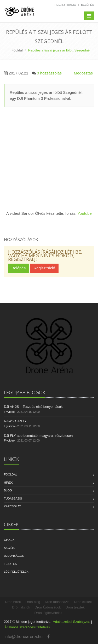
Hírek (8, 483)
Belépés (88, 5)
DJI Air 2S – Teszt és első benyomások (33, 407)
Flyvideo (9, 412)
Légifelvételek (16, 572)
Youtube (85, 213)
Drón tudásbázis (57, 602)
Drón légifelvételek (48, 613)
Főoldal (17, 50)
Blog (8, 490)
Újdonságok (14, 556)
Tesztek (10, 564)
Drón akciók (21, 607)
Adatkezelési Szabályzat (71, 622)
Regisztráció (65, 5)
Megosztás (83, 73)
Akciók (9, 548)
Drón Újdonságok (48, 607)
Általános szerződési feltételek (27, 627)
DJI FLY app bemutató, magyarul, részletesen (38, 436)
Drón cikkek (83, 602)
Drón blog (33, 602)
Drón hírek (13, 602)
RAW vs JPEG (15, 421)
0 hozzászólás (49, 73)
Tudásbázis (13, 498)
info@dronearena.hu (24, 637)
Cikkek (9, 540)
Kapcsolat (12, 506)
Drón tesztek (75, 607)
